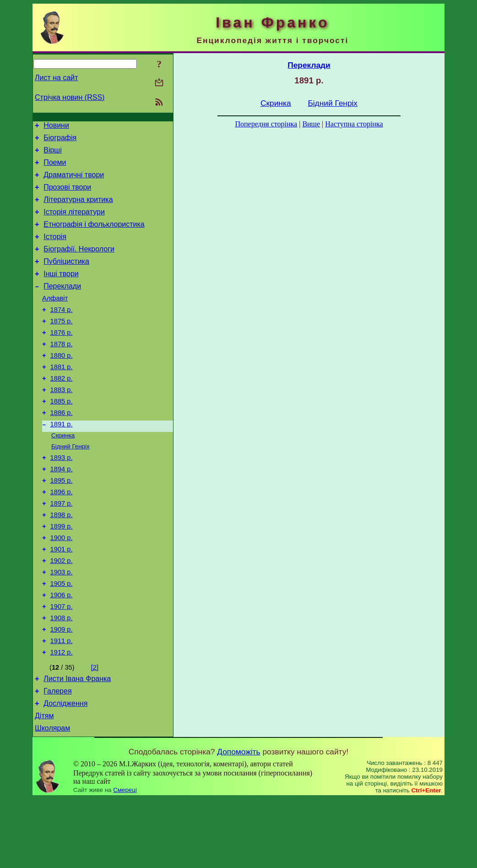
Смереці (125, 859)
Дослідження (65, 770)
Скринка (63, 472)
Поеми (55, 168)
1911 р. (62, 702)
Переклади (62, 305)
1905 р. (62, 638)
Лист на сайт (57, 78)
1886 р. (62, 447)
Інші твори (61, 292)
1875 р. (62, 344)
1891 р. (62, 460)
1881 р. (62, 396)
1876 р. (62, 357)
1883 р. (62, 421)
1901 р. (62, 599)
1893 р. (62, 497)
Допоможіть (238, 821)
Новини (56, 127)
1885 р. (62, 434)
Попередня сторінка (266, 124)
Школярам (52, 797)
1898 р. (62, 561)
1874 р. (62, 332)
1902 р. (62, 612)
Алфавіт (55, 319)
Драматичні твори (74, 182)
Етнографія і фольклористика (94, 237)
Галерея (57, 756)
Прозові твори (67, 195)
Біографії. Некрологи (79, 264)
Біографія (60, 140)
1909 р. (62, 689)
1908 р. (62, 676)
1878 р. (62, 370)
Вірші (53, 154)
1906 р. (62, 650)
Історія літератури (74, 223)
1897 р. (62, 548)
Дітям (44, 783)
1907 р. (62, 663)
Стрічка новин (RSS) (70, 97)
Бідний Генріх (70, 484)
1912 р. (62, 715)
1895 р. (62, 522)
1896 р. (62, 535)
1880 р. (62, 383)
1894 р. (62, 509)
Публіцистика (66, 278)
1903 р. (62, 625)
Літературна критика (78, 209)
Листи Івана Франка (77, 742)
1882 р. (62, 409)
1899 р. (62, 573)
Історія (55, 250)
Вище (311, 124)
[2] (95, 730)
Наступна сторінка (354, 124)
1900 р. (62, 586)
